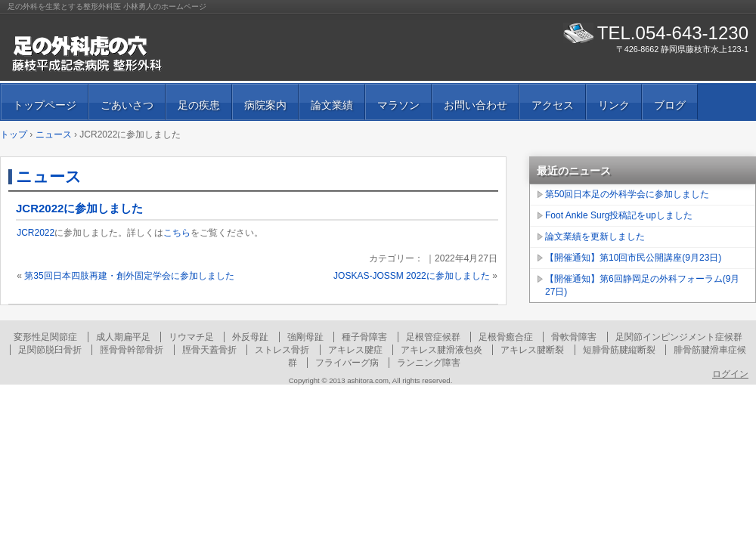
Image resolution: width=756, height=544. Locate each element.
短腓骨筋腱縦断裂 (619, 350)
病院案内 (265, 105)
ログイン (730, 374)
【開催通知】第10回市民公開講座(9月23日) (633, 258)
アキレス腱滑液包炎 (442, 350)
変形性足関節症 (45, 337)
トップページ (45, 105)
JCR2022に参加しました (79, 208)
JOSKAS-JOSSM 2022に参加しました (412, 276)
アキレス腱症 (355, 350)
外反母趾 (250, 337)
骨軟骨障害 (574, 337)
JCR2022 (36, 233)
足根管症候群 (433, 337)
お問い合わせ (476, 105)
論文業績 (332, 105)
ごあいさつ (127, 105)
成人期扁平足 (123, 337)
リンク (614, 105)
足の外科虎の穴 (181, 53)
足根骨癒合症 (506, 337)
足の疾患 (199, 105)
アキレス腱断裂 (532, 350)
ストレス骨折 (282, 350)
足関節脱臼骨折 (50, 350)
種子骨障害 (364, 337)
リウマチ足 (191, 337)
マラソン (398, 105)
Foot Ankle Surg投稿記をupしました (619, 215)
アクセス (553, 105)
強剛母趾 (305, 337)
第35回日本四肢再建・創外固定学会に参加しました (129, 276)
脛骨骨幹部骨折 (132, 350)
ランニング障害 (429, 363)
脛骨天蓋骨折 (209, 350)
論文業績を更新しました (595, 236)
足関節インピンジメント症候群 (679, 337)
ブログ (670, 105)
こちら (177, 233)
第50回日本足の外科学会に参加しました (627, 194)
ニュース (49, 176)
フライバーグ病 (347, 363)
